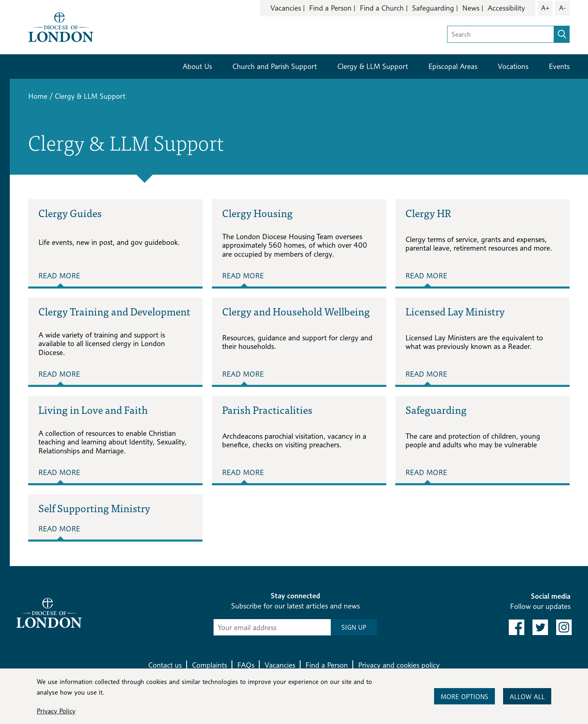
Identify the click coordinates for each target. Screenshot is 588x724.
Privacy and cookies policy (399, 665)
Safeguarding (433, 8)
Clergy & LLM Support (373, 66)
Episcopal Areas (453, 66)
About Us (197, 66)
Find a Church (382, 8)
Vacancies (286, 8)
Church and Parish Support (275, 66)
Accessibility (506, 8)
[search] (562, 34)
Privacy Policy (56, 711)
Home (38, 96)
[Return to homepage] (61, 26)
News (471, 8)
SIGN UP (354, 627)
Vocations (513, 66)
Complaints (209, 665)
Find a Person (330, 8)
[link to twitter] (540, 627)
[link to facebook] (517, 627)
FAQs (246, 665)
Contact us (165, 665)
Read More (59, 276)
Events (559, 66)
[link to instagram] (564, 627)
